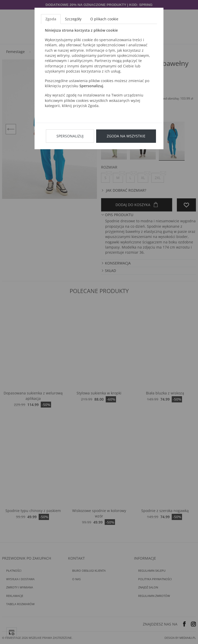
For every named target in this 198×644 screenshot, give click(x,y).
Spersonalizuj (70, 136)
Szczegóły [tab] (73, 19)
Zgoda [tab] (51, 19)
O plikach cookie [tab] (104, 19)
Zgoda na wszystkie (126, 136)
